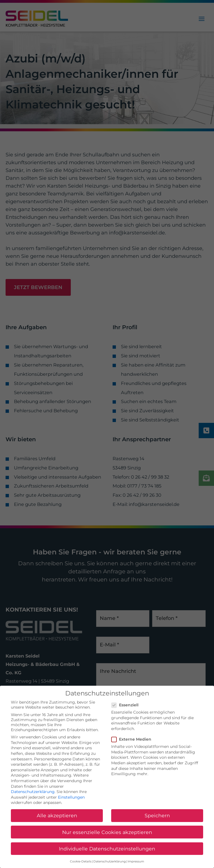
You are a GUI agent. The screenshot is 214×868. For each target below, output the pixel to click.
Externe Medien (133, 746)
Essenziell (127, 712)
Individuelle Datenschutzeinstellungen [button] (107, 856)
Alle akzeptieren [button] (57, 823)
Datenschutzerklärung (33, 799)
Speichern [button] (157, 823)
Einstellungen (71, 804)
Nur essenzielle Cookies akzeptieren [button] (107, 839)
